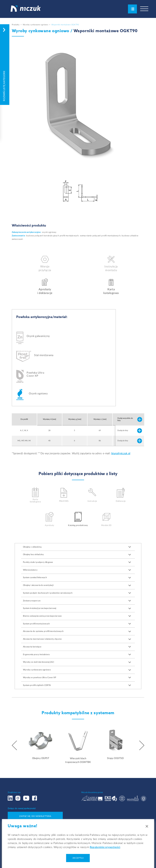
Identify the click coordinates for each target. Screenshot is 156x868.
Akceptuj (78, 858)
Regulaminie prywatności (105, 847)
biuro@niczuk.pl (121, 454)
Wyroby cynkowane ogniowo (36, 25)
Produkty (16, 25)
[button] (14, 746)
